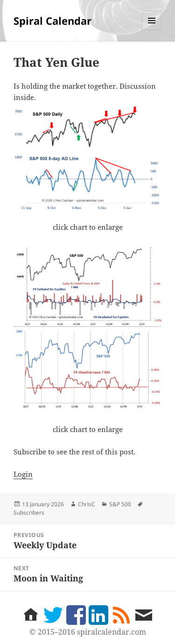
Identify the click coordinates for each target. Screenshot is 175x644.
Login (23, 474)
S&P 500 (120, 504)
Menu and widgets (152, 30)
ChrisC (87, 504)
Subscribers (29, 513)
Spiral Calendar (52, 21)
